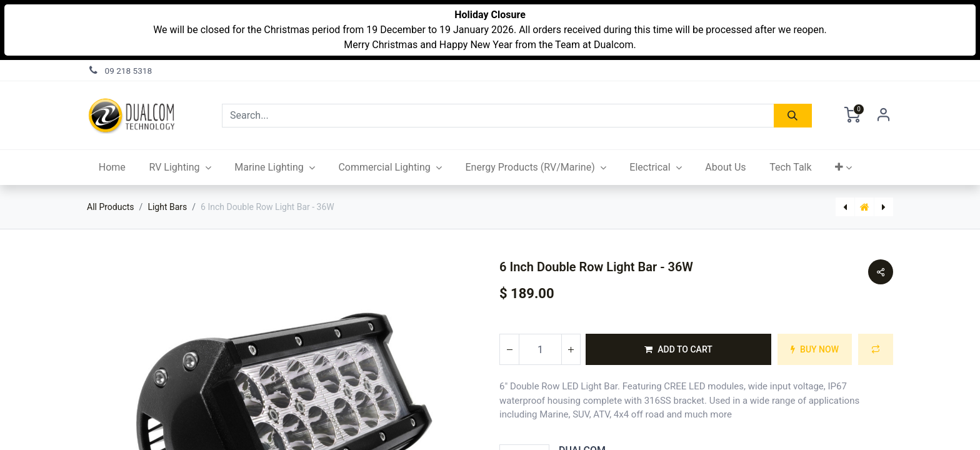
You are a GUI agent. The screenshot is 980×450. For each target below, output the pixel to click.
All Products (111, 207)
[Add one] (571, 349)
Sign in (884, 116)
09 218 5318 (129, 71)
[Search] (793, 116)
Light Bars (167, 207)
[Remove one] (509, 349)
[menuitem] (112, 167)
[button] (843, 167)
